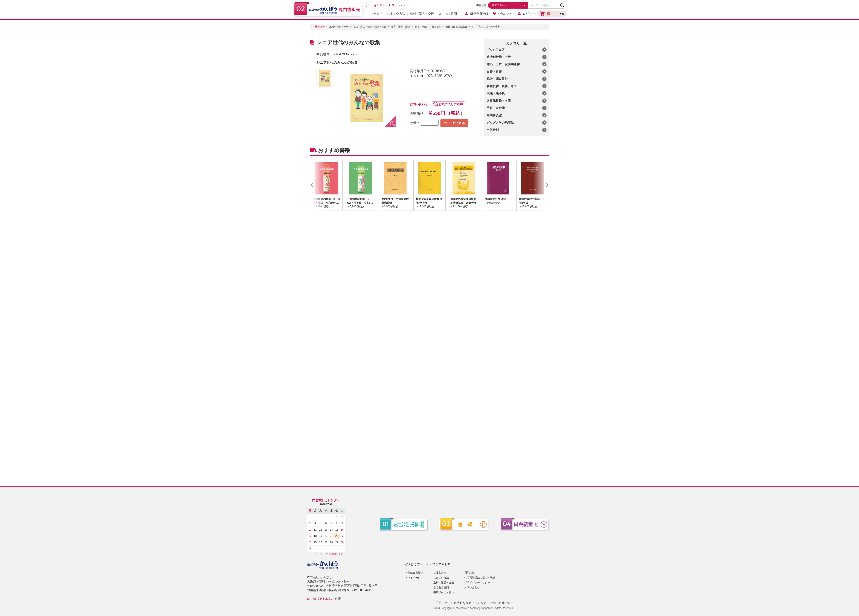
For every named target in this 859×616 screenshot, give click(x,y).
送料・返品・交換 (422, 14)
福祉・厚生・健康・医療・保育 (370, 27)
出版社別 (436, 27)
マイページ (414, 578)
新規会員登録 (476, 14)
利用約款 (469, 573)
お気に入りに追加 (451, 104)
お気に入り (503, 14)
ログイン (526, 14)
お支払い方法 (396, 14)
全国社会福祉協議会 (456, 27)
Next (541, 185)
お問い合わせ (419, 104)
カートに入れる (454, 123)
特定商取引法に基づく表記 (480, 578)
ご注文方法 (375, 14)
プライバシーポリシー (477, 583)
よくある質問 (448, 14)
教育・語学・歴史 (401, 27)
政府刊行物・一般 (339, 27)
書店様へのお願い (444, 592)
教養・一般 (421, 27)
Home (321, 27)
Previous (318, 185)
